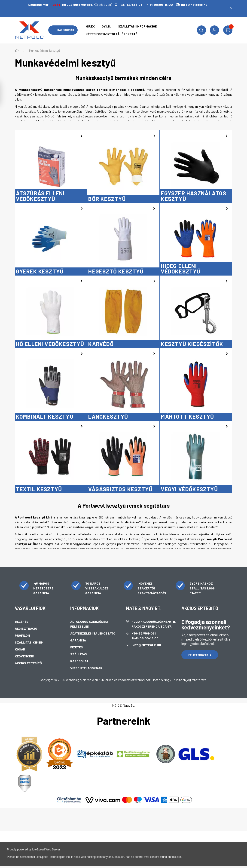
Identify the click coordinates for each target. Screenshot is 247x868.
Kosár (20, 649)
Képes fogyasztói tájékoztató (112, 34)
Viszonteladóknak (86, 668)
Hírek (90, 26)
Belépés (22, 621)
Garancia (78, 640)
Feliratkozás (200, 655)
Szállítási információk (138, 26)
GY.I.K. (106, 26)
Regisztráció (26, 628)
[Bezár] (231, 8)
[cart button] (228, 30)
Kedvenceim (24, 656)
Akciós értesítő (28, 663)
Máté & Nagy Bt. (123, 705)
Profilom (22, 635)
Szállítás (79, 654)
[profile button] (214, 30)
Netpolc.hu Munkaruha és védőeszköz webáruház (117, 680)
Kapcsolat (79, 661)
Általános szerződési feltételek (89, 624)
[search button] (201, 30)
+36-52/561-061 (131, 5)
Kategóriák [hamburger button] (63, 30)
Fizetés (77, 647)
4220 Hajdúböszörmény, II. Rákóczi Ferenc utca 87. (154, 624)
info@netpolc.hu (194, 5)
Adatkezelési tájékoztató (93, 633)
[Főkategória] (17, 51)
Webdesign (73, 680)
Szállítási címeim (29, 642)
